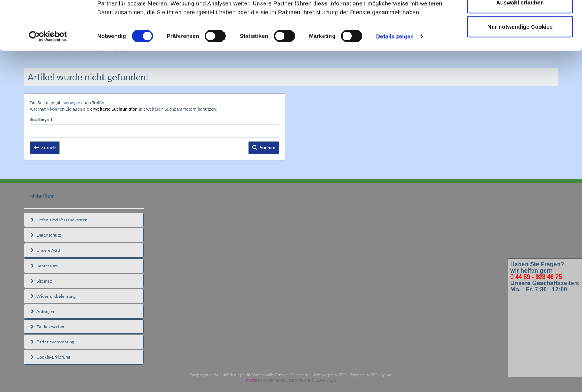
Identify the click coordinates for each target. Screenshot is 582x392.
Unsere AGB (45, 250)
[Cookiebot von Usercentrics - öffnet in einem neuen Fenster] (48, 78)
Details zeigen (395, 78)
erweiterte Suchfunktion (114, 109)
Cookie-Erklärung (50, 357)
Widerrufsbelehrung (53, 296)
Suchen (264, 148)
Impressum (44, 266)
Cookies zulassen (520, 19)
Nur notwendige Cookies (520, 68)
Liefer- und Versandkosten (59, 220)
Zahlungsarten (47, 327)
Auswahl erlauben (520, 44)
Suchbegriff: (42, 119)
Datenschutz (45, 235)
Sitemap (41, 281)
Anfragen (42, 311)
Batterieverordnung (52, 342)
